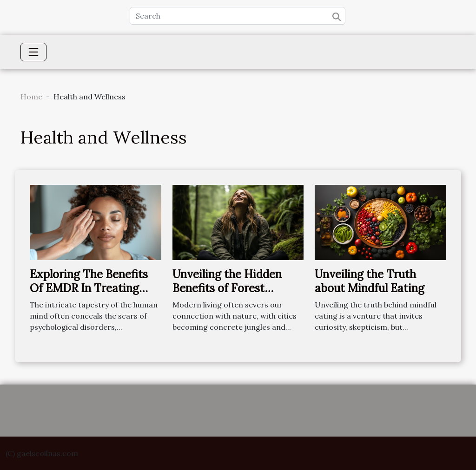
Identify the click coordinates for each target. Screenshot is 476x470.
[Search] (238, 16)
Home (31, 97)
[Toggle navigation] (33, 52)
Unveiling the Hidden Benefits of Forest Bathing (227, 288)
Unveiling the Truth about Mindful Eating (370, 281)
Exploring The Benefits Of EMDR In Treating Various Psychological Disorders (89, 295)
